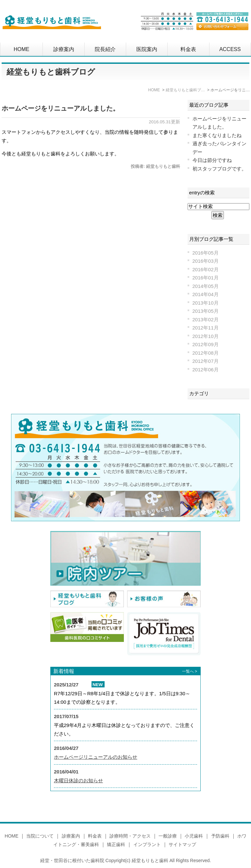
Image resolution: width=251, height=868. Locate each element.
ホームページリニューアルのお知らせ (96, 757)
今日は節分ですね (212, 160)
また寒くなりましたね (217, 135)
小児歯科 (194, 836)
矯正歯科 (116, 844)
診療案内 (64, 49)
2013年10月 (206, 303)
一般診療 (168, 836)
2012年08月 (206, 353)
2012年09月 (206, 344)
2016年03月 (206, 261)
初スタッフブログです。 (219, 169)
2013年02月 (206, 319)
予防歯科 (220, 836)
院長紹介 (105, 49)
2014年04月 (206, 294)
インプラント (147, 844)
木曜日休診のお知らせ (78, 780)
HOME (22, 49)
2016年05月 (206, 253)
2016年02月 (206, 269)
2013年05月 (206, 311)
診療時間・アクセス (130, 836)
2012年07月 (206, 361)
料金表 (188, 49)
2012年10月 (206, 336)
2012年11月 (206, 328)
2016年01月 (206, 278)
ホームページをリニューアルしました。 (60, 108)
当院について (40, 836)
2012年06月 (206, 370)
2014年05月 (206, 286)
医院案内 (147, 49)
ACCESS (230, 49)
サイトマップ (182, 844)
